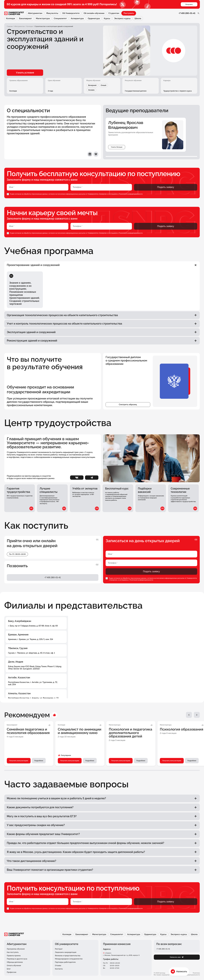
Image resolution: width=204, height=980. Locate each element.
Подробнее (39, 767)
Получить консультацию (19, 767)
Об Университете (71, 13)
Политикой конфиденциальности (131, 194)
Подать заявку (166, 187)
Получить (189, 4)
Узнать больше (117, 147)
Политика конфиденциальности (192, 974)
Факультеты (52, 13)
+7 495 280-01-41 (187, 13)
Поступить (129, 13)
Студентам (114, 13)
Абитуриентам (35, 13)
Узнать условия (23, 73)
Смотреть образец (128, 410)
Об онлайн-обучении (94, 13)
